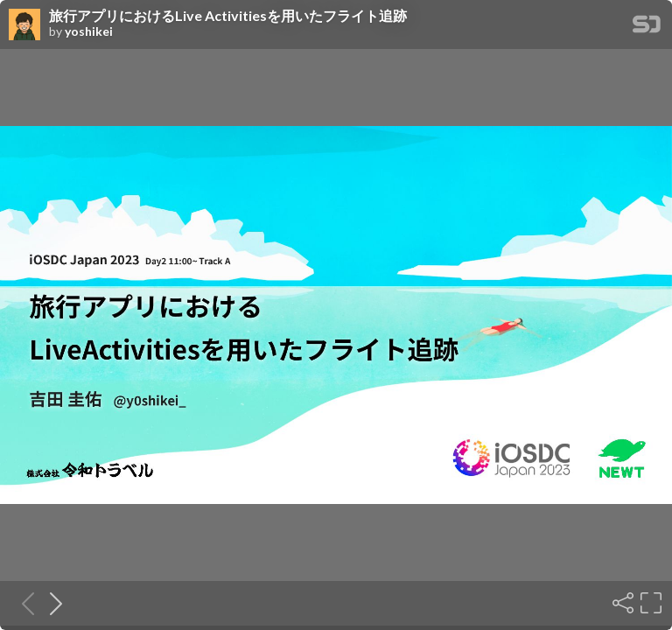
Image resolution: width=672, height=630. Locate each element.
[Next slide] (51, 603)
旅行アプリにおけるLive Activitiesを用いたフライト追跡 (228, 16)
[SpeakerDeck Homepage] (647, 28)
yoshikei (89, 31)
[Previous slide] (23, 603)
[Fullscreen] (649, 603)
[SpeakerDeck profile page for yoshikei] (24, 25)
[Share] (621, 603)
